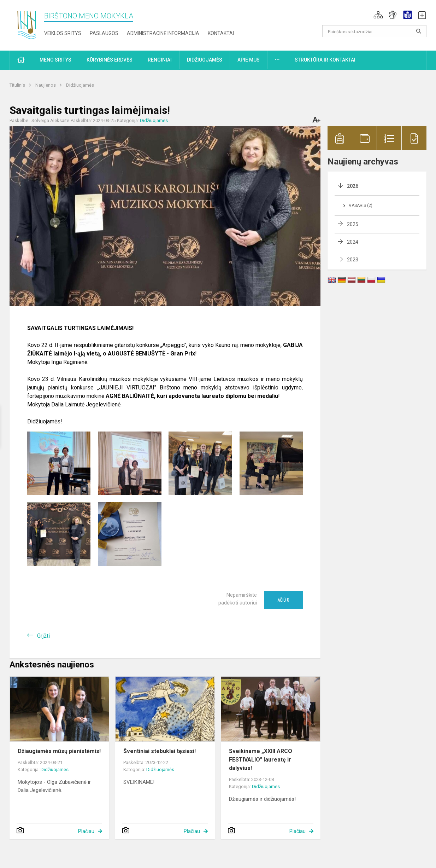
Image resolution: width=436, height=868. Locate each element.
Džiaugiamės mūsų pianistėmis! (59, 751)
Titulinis (18, 85)
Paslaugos (104, 33)
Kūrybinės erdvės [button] (110, 60)
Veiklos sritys (63, 33)
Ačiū (283, 600)
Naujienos (46, 85)
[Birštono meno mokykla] (27, 24)
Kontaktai (221, 33)
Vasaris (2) (361, 206)
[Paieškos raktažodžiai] (374, 31)
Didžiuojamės (80, 85)
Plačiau (86, 831)
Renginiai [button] (160, 60)
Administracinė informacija (163, 33)
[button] (378, 15)
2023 (353, 260)
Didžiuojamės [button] (205, 60)
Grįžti (43, 636)
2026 (353, 186)
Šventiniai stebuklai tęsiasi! (160, 751)
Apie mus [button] (249, 60)
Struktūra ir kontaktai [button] (325, 60)
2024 (353, 242)
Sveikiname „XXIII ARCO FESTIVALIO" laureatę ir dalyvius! (261, 760)
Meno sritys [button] (55, 60)
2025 (353, 224)
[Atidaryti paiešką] (419, 31)
